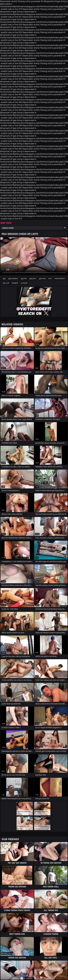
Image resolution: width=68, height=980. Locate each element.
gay (4, 278)
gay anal (42, 278)
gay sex (24, 278)
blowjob (15, 283)
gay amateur (13, 278)
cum (50, 278)
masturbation (60, 278)
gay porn (33, 278)
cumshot (24, 283)
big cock (6, 283)
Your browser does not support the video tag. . (34, 256)
